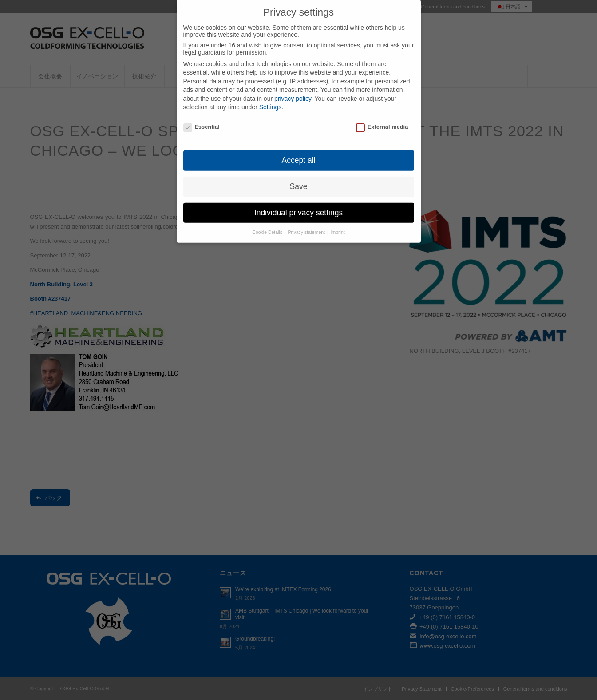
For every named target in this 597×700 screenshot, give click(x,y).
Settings (271, 95)
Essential (202, 114)
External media (382, 114)
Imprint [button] (338, 219)
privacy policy (293, 86)
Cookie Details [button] (268, 219)
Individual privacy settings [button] (298, 200)
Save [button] (299, 174)
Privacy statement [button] (307, 219)
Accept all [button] (299, 147)
